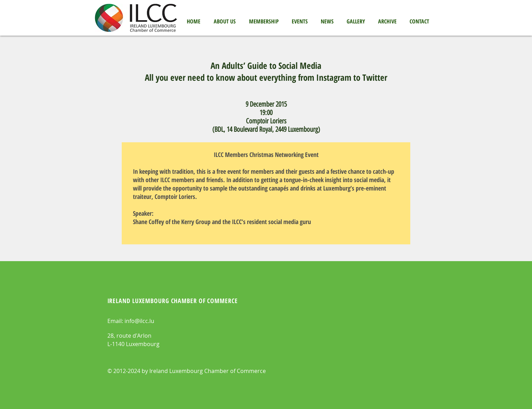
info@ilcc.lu (139, 321)
